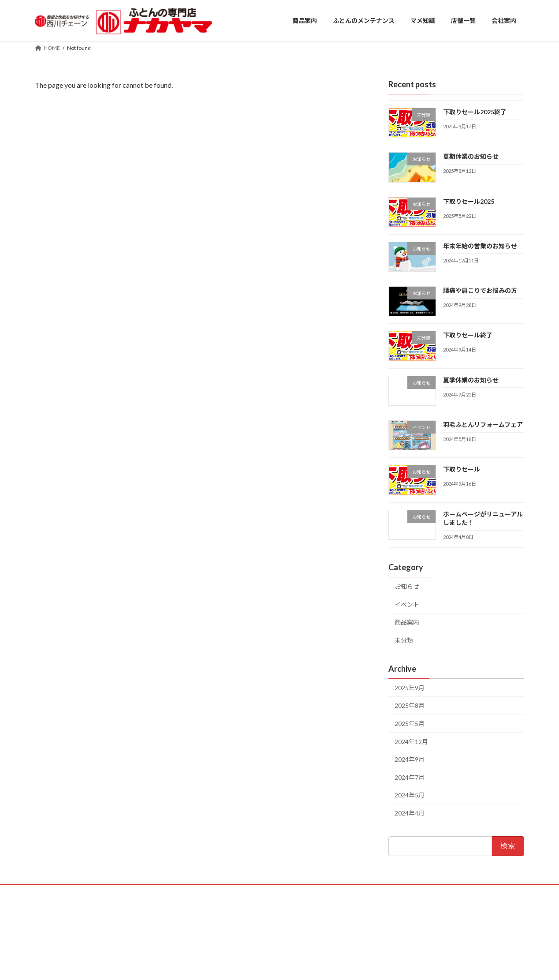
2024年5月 (410, 795)
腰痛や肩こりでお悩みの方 (480, 290)
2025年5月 (410, 724)
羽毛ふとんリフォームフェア (483, 425)
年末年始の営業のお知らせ (480, 245)
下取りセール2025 (469, 201)
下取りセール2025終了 (475, 112)
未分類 (404, 640)
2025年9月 (410, 687)
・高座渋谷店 (218, 925)
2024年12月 (411, 741)
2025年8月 (410, 705)
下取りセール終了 (468, 335)
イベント (407, 604)
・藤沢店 (213, 910)
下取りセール (462, 469)
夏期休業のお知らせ (471, 156)
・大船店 (245, 910)
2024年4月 (410, 813)
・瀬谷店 (276, 918)
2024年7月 (410, 777)
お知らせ (407, 586)
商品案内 (407, 622)
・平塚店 (245, 918)
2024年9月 (410, 759)
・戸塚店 (276, 910)
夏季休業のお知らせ (471, 380)
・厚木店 (213, 918)
